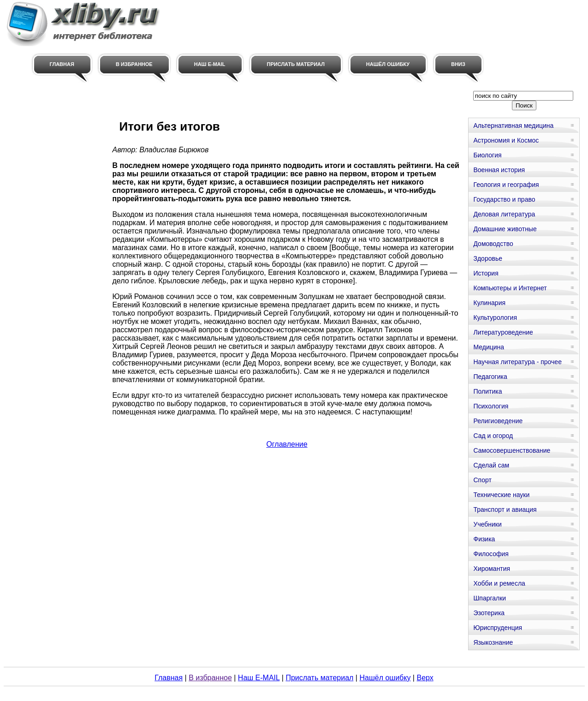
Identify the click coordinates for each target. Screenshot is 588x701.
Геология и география (506, 185)
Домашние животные (505, 229)
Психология (491, 406)
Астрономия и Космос (506, 140)
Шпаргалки (490, 598)
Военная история (499, 170)
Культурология (495, 318)
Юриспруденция (498, 628)
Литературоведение (503, 332)
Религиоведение (498, 421)
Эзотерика (489, 613)
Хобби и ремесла (499, 583)
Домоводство (493, 244)
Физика (484, 539)
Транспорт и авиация (505, 509)
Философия (491, 554)
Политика (487, 391)
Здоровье (488, 258)
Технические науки (501, 495)
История (486, 273)
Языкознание (493, 642)
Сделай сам (491, 465)
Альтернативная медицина (513, 126)
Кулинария (489, 303)
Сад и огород (493, 436)
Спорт (482, 480)
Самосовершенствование (512, 450)
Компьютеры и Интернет (510, 288)
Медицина (489, 347)
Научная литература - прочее (517, 362)
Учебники (487, 524)
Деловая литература (504, 214)
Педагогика (490, 377)
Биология (487, 155)
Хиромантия (492, 569)
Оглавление (287, 444)
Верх (425, 678)
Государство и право (504, 199)
